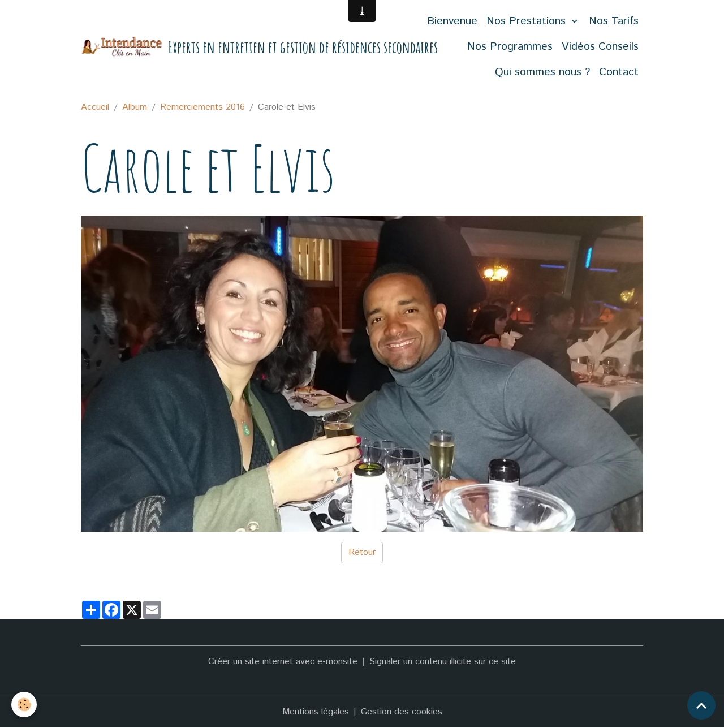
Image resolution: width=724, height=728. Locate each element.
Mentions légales (316, 712)
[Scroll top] (701, 705)
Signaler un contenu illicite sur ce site (443, 662)
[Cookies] (24, 705)
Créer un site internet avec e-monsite (283, 662)
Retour (362, 552)
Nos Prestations (528, 21)
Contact (619, 72)
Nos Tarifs (614, 21)
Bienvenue (452, 21)
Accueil (95, 107)
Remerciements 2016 (202, 107)
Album (135, 107)
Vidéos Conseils (600, 47)
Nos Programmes (510, 47)
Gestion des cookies (402, 712)
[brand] (218, 47)
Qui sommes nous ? (542, 72)
